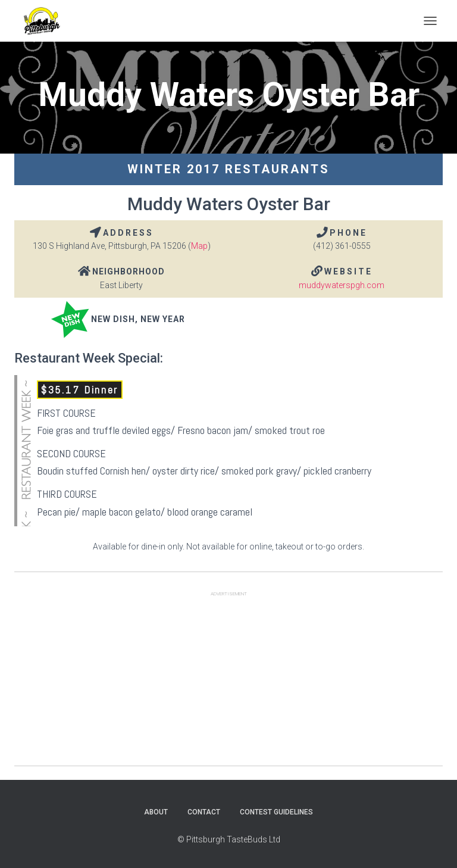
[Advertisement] (228, 682)
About (156, 812)
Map (199, 246)
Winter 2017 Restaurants (228, 169)
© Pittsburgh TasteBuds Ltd (229, 839)
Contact (204, 812)
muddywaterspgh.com (342, 285)
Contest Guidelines (276, 812)
